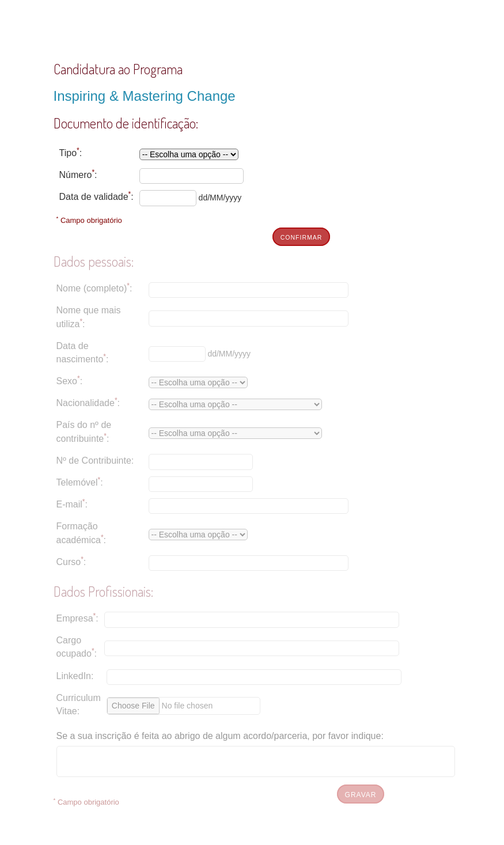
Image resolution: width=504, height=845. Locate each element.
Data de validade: (96, 196)
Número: (78, 174)
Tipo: (71, 152)
